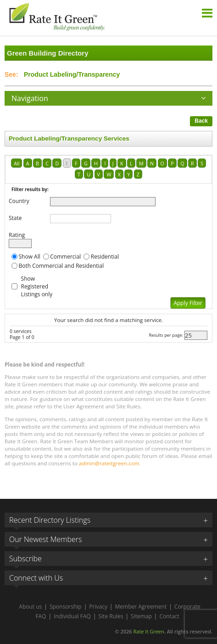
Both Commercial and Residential (61, 266)
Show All (30, 257)
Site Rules (111, 616)
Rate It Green (148, 631)
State (15, 218)
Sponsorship (66, 607)
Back (201, 121)
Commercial (65, 257)
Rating (17, 235)
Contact (169, 616)
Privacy (98, 607)
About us (30, 607)
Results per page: (166, 335)
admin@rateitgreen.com (109, 463)
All (17, 163)
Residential (105, 257)
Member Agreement (141, 607)
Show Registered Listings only (37, 286)
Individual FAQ (72, 616)
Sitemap (141, 616)
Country (19, 201)
